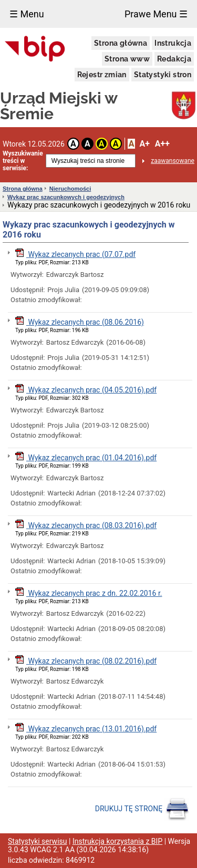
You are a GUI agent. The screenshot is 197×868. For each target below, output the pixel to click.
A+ (144, 144)
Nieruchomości (70, 189)
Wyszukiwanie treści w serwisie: (23, 161)
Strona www (127, 59)
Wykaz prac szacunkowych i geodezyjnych (66, 197)
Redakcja (174, 59)
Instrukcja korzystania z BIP (117, 841)
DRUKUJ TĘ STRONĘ (142, 809)
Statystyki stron (163, 75)
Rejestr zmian (102, 75)
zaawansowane (173, 161)
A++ (162, 144)
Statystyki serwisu (38, 841)
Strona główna (121, 43)
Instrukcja (173, 43)
